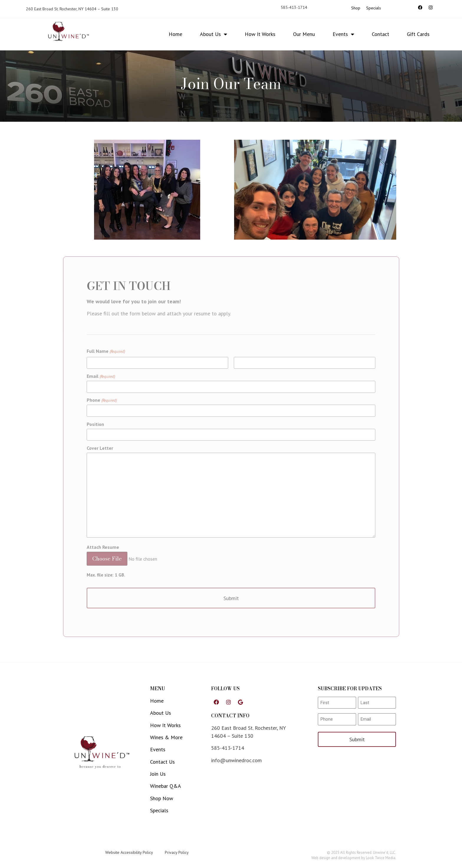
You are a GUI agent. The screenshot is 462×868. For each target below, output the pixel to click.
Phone (102, 400)
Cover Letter (100, 448)
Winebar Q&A (166, 786)
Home (175, 34)
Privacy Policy (177, 852)
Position (95, 424)
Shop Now (162, 798)
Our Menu (304, 34)
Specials (374, 8)
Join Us (158, 774)
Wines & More (166, 737)
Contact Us (162, 762)
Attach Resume (103, 547)
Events (343, 34)
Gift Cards (418, 34)
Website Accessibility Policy (129, 852)
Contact (380, 34)
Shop (356, 8)
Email (101, 376)
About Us (213, 34)
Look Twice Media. (381, 858)
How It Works (260, 34)
